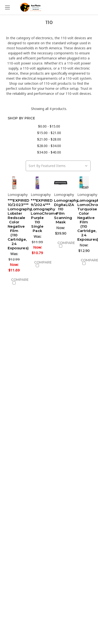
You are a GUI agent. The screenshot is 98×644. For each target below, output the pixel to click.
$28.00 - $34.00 (49, 146)
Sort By (34, 166)
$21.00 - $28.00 (49, 139)
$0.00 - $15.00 (49, 126)
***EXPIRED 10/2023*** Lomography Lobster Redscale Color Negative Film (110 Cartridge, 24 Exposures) (20, 224)
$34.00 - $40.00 (49, 152)
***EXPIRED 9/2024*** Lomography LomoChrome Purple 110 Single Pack (44, 216)
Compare (16, 281)
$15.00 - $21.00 (49, 133)
